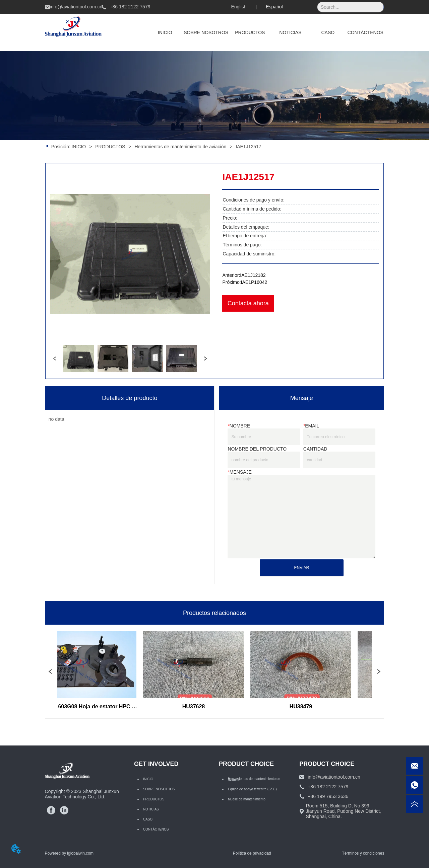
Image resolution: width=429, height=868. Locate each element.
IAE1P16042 (254, 282)
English (239, 7)
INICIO (79, 147)
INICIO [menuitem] (165, 32)
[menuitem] (250, 32)
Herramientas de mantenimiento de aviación (180, 147)
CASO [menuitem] (328, 32)
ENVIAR (301, 568)
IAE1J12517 (248, 147)
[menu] (265, 32)
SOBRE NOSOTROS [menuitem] (206, 32)
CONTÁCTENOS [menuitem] (365, 32)
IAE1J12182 (253, 275)
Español (274, 7)
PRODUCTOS (110, 147)
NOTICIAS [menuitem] (290, 32)
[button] (250, 32)
